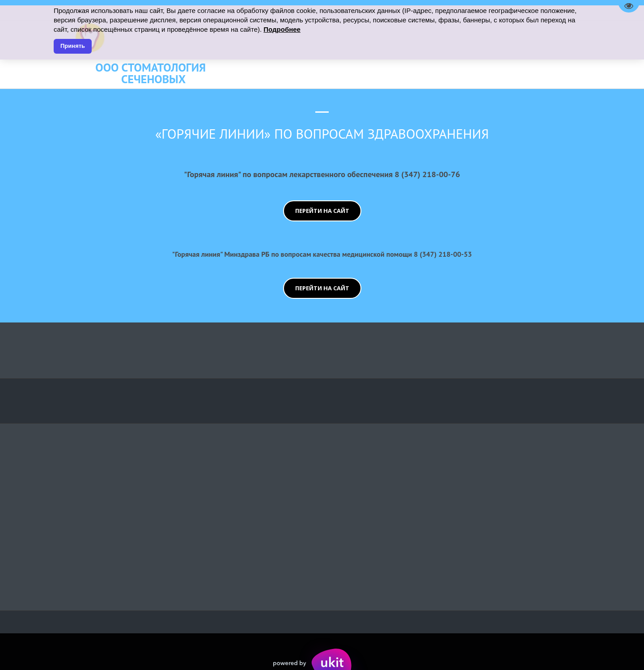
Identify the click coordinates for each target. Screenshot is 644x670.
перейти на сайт (322, 211)
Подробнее (282, 29)
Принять (73, 46)
